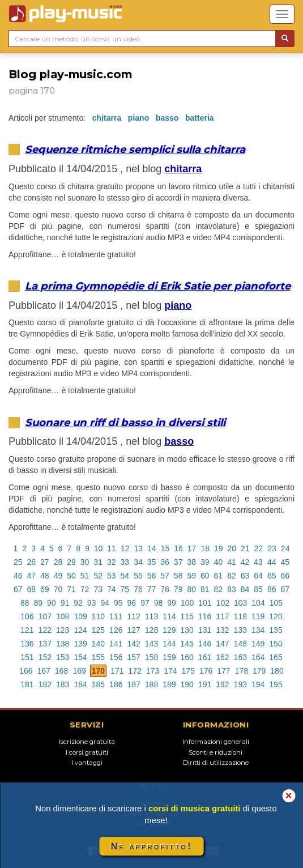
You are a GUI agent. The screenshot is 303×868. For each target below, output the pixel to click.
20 (232, 548)
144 (169, 644)
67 (18, 589)
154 (80, 657)
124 (80, 630)
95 (118, 603)
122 (45, 630)
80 (191, 589)
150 (276, 644)
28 (58, 562)
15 (165, 548)
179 (259, 671)
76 (138, 589)
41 (232, 562)
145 (187, 644)
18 (205, 548)
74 (112, 589)
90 (52, 603)
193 (240, 684)
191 (205, 684)
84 (245, 589)
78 (165, 589)
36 (165, 562)
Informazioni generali (216, 742)
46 (18, 576)
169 (79, 671)
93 (92, 603)
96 (132, 603)
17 (192, 548)
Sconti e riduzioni (215, 752)
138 (63, 644)
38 (191, 562)
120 (276, 616)
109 (80, 616)
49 (58, 576)
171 (117, 671)
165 (276, 657)
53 (112, 576)
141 (116, 644)
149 (258, 644)
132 (222, 630)
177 (223, 671)
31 (98, 562)
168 (61, 671)
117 (222, 616)
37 (178, 562)
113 (151, 616)
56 (152, 576)
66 (285, 576)
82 (219, 589)
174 (170, 671)
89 (39, 603)
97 (145, 603)
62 (232, 576)
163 (240, 657)
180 (277, 671)
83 (232, 589)
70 (58, 589)
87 (285, 589)
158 (151, 657)
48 (45, 576)
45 (285, 562)
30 (85, 562)
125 (98, 630)
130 (187, 630)
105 (276, 603)
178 (242, 671)
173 (153, 671)
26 (32, 562)
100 (187, 603)
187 (133, 684)
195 (276, 684)
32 (112, 562)
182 (45, 684)
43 (258, 562)
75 (125, 589)
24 (285, 548)
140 (98, 644)
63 (245, 576)
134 (258, 630)
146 (205, 644)
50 (71, 576)
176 (206, 671)
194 (258, 684)
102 (223, 603)
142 (133, 644)
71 (71, 589)
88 (25, 603)
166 (26, 671)
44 (272, 562)
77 (152, 589)
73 (98, 589)
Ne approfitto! (152, 846)
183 (63, 684)
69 (45, 589)
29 (71, 562)
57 (165, 576)
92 (78, 603)
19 (219, 548)
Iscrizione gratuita (87, 742)
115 (187, 616)
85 (258, 589)
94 (105, 603)
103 (240, 603)
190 (187, 684)
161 (205, 657)
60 (205, 576)
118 (240, 616)
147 (222, 644)
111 (116, 616)
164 (258, 657)
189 (169, 684)
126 (116, 630)
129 (169, 630)
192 (222, 684)
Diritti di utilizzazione (216, 763)
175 (188, 671)
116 (205, 616)
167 (44, 671)
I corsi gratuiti (87, 752)
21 (245, 548)
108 (63, 616)
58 (178, 576)
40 (219, 562)
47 (32, 576)
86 (272, 589)
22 (259, 548)
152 (45, 657)
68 (32, 589)
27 (45, 562)
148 (240, 644)
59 (191, 576)
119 (258, 616)
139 (80, 644)
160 (187, 657)
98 (159, 603)
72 (85, 589)
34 (138, 562)
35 (152, 562)
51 (85, 576)
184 (80, 684)
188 (151, 684)
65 (272, 576)
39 (205, 562)
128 (151, 630)
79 (178, 589)
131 (205, 630)
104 (258, 603)
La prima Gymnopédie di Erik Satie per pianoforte (158, 286)
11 (112, 548)
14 (152, 548)
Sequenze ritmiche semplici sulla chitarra (135, 149)
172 (135, 671)
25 (18, 562)
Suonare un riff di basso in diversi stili (125, 422)
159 (169, 657)
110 (98, 616)
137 (45, 644)
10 (99, 548)
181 (27, 684)
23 (272, 548)
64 (258, 576)
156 (116, 657)
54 (125, 576)
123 (63, 630)
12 (125, 548)
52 (98, 576)
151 (27, 657)
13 (138, 548)
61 (219, 576)
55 (138, 576)
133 (240, 630)
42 (245, 562)
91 (65, 603)
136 (27, 644)
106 (27, 616)
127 (133, 630)
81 (205, 589)
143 (151, 644)
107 (45, 616)
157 (133, 657)
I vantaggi (87, 763)
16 (178, 548)
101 (205, 603)
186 (116, 684)
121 (27, 630)
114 (169, 616)
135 (276, 630)
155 (98, 657)
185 (98, 684)
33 (125, 562)
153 (63, 657)
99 (172, 603)
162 (222, 657)
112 (133, 616)
